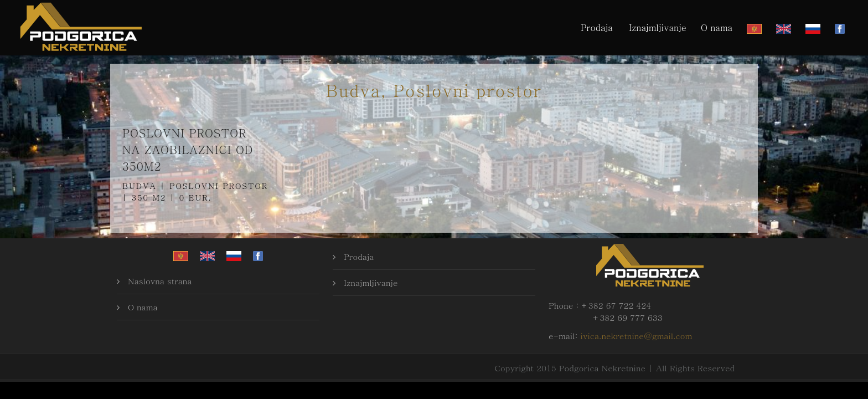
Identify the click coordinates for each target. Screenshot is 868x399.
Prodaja (597, 27)
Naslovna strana (160, 281)
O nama (717, 27)
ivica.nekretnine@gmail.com (637, 336)
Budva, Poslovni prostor (434, 90)
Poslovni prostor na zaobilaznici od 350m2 (188, 149)
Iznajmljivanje (658, 27)
